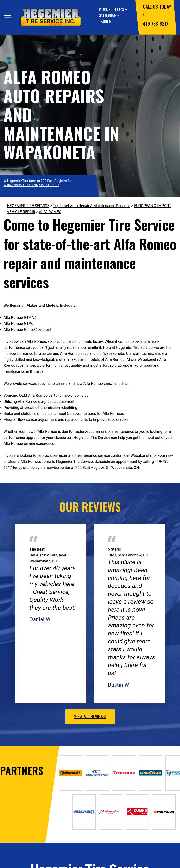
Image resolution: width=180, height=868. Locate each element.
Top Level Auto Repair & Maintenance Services (92, 206)
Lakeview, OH (137, 555)
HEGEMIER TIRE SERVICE (28, 206)
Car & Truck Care (43, 555)
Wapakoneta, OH (43, 561)
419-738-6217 (156, 23)
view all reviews (90, 716)
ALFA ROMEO (50, 212)
